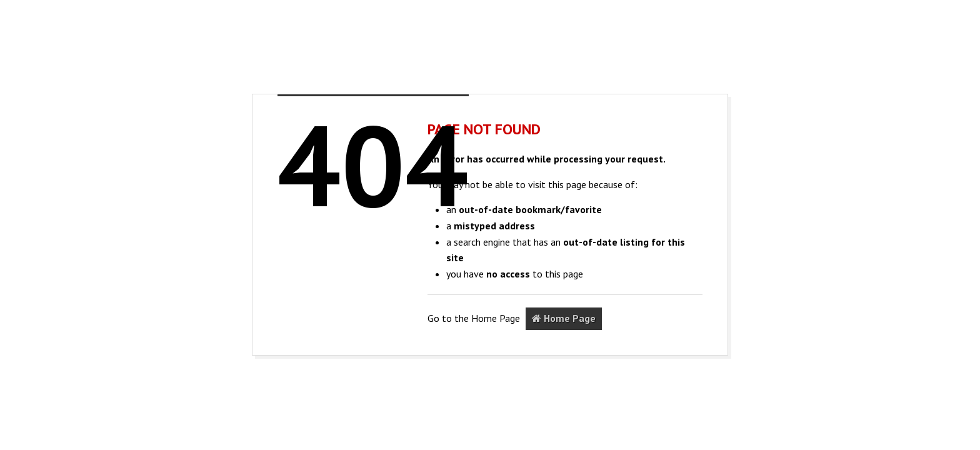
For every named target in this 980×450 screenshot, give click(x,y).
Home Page (564, 318)
